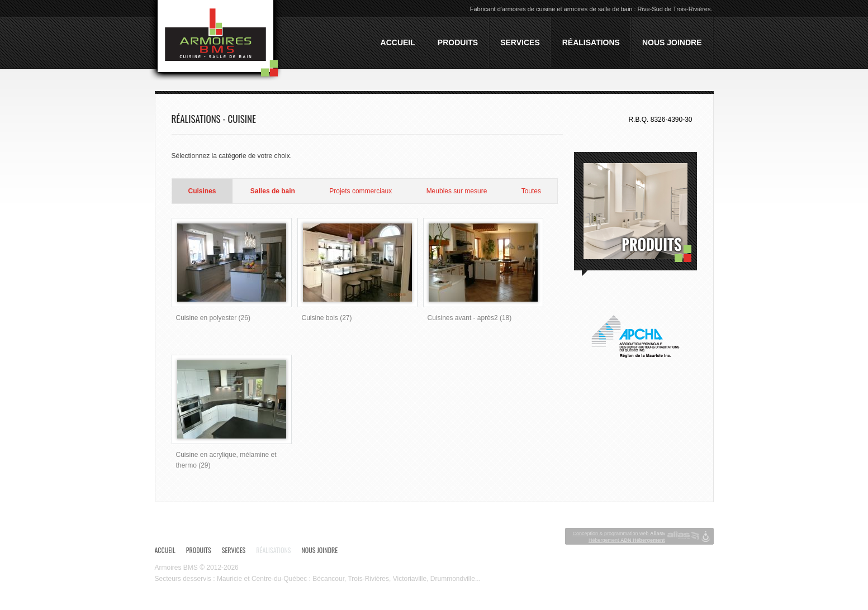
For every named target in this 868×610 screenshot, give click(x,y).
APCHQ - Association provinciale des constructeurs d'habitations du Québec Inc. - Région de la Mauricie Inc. (635, 337)
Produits (458, 42)
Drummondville (453, 579)
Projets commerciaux (361, 191)
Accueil (398, 42)
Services (520, 42)
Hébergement (627, 540)
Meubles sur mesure (457, 191)
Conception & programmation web (618, 533)
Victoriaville (410, 579)
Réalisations (591, 42)
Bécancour (328, 579)
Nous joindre (672, 42)
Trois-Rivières (368, 579)
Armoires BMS (176, 568)
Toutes (531, 191)
